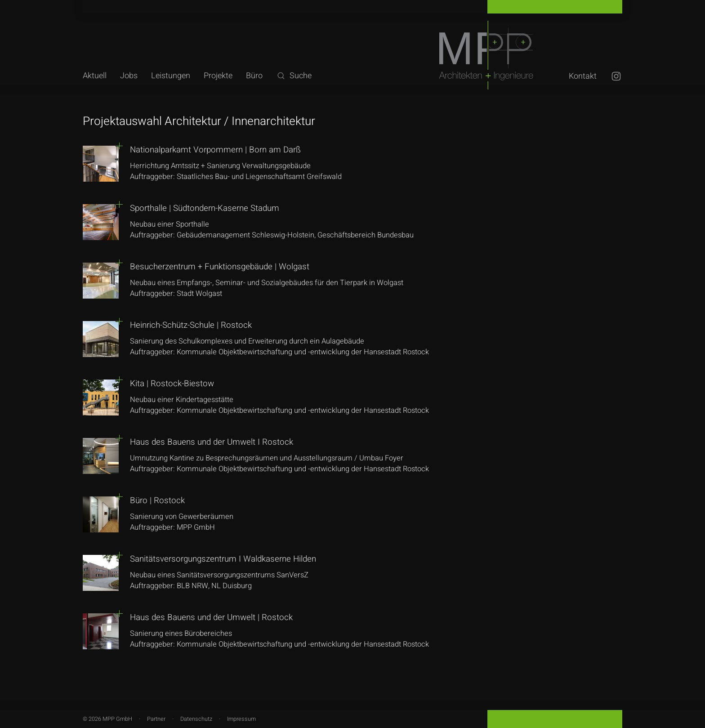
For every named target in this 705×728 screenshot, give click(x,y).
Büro (254, 76)
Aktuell (95, 76)
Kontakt (583, 76)
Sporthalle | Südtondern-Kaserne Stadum (205, 208)
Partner (156, 719)
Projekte (218, 76)
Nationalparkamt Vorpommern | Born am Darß (215, 150)
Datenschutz (196, 719)
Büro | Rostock (157, 500)
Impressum (241, 719)
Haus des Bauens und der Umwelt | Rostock (211, 617)
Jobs (129, 76)
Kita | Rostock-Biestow (172, 384)
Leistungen (171, 76)
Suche (294, 76)
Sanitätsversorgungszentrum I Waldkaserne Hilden (223, 559)
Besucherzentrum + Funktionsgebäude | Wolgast (220, 267)
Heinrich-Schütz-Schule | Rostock (191, 325)
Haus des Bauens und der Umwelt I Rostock (212, 442)
